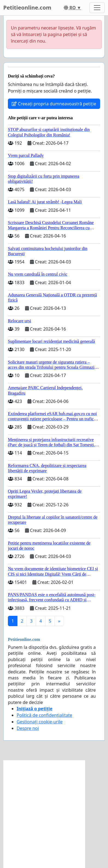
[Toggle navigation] (97, 8)
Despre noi (28, 728)
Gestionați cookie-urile (40, 722)
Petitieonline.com (27, 8)
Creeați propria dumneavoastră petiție (54, 104)
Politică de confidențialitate (44, 715)
